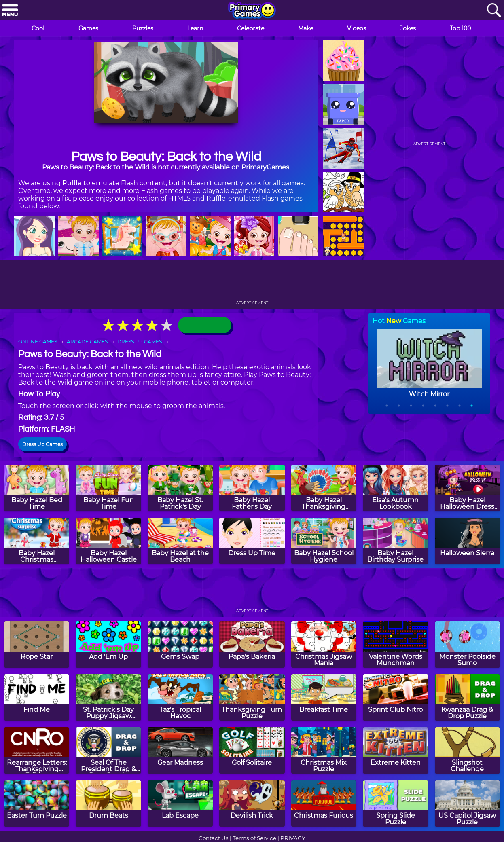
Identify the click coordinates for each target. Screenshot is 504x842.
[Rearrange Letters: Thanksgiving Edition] (37, 750)
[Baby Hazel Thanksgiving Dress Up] (324, 488)
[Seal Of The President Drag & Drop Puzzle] (108, 750)
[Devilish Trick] (252, 803)
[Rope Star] (37, 644)
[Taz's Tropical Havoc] (180, 697)
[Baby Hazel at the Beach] (180, 541)
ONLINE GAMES (38, 342)
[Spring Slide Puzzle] (395, 803)
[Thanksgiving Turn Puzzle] (252, 697)
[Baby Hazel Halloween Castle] (108, 541)
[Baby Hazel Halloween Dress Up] (467, 488)
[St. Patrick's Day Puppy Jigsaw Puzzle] (108, 697)
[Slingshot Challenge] (467, 750)
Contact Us (214, 838)
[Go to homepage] (252, 11)
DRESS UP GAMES (140, 342)
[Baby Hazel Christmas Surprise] (37, 541)
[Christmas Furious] (324, 803)
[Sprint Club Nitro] (395, 697)
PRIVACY (293, 838)
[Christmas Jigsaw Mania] (324, 644)
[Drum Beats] (108, 803)
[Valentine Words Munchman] (395, 644)
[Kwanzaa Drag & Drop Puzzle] (467, 697)
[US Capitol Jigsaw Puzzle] (467, 803)
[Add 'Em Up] (108, 644)
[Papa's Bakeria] (252, 644)
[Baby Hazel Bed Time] (37, 488)
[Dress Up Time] (252, 541)
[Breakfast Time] (324, 697)
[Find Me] (37, 697)
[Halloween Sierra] (467, 541)
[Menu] (10, 11)
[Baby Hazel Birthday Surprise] (395, 541)
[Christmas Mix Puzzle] (324, 750)
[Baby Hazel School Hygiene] (324, 541)
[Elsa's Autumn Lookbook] (395, 488)
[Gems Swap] (180, 644)
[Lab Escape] (180, 803)
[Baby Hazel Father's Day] (252, 488)
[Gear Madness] (180, 750)
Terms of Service (254, 838)
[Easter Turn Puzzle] (37, 803)
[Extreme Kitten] (395, 750)
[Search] (494, 11)
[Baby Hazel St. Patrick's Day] (180, 488)
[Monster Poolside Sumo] (467, 644)
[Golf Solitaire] (252, 750)
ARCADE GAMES (87, 342)
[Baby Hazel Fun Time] (108, 488)
